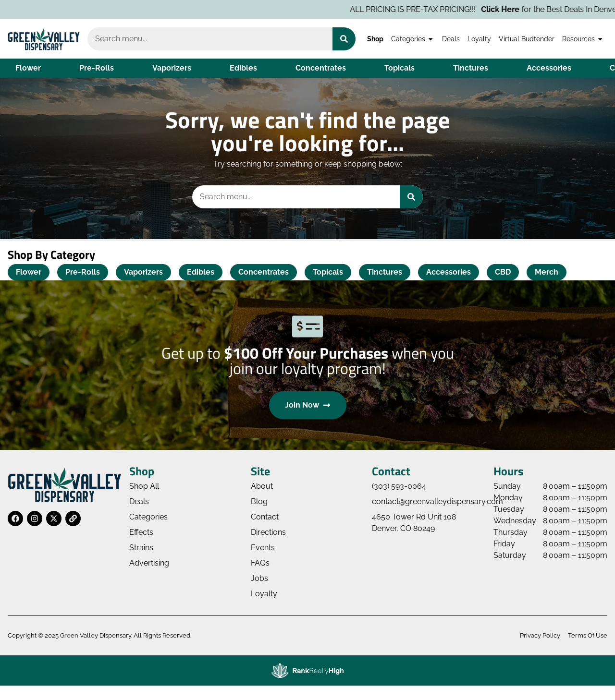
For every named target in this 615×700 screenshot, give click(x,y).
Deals (451, 39)
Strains (141, 548)
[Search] (344, 39)
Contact (265, 517)
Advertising (149, 563)
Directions (268, 532)
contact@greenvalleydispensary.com (437, 501)
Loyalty (479, 39)
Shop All (144, 486)
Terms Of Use (588, 635)
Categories (412, 39)
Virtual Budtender (527, 39)
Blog (259, 501)
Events (263, 548)
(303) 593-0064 (399, 486)
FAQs (260, 563)
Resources (583, 39)
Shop (375, 39)
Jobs (259, 578)
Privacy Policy (540, 635)
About (262, 486)
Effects (141, 532)
